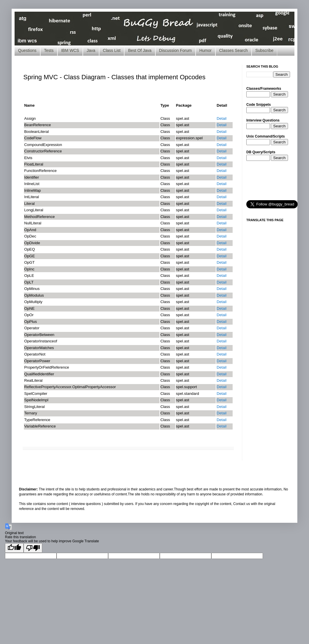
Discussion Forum (175, 50)
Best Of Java (140, 50)
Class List (112, 50)
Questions (27, 50)
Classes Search (233, 50)
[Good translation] (14, 548)
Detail (222, 118)
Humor (206, 50)
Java (91, 50)
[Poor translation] (33, 548)
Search (279, 94)
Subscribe (264, 50)
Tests (49, 50)
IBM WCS (70, 50)
